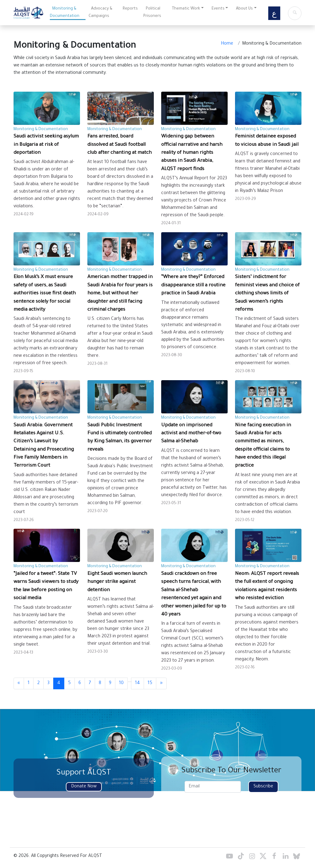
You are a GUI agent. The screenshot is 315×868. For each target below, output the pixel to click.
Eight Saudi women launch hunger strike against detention (117, 582)
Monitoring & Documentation (65, 13)
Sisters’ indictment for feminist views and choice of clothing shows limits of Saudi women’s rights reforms (267, 294)
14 (138, 683)
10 (121, 683)
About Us (244, 9)
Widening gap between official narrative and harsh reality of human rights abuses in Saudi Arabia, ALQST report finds (192, 153)
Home (227, 44)
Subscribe (263, 787)
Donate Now (84, 787)
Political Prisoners (152, 13)
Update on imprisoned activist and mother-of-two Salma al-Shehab (191, 434)
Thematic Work (186, 9)
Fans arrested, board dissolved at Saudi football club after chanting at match (120, 145)
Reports (130, 9)
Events (218, 9)
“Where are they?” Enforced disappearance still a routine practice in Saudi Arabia (193, 285)
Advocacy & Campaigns (100, 13)
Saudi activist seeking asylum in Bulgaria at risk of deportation (46, 145)
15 (150, 683)
